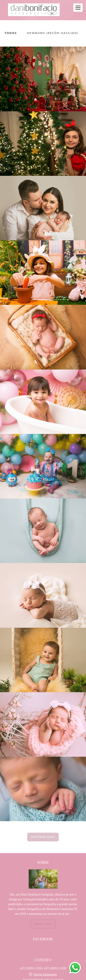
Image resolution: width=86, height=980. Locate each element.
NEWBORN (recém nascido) (53, 33)
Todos (11, 33)
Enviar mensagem (45, 974)
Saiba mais (43, 924)
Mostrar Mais (43, 837)
